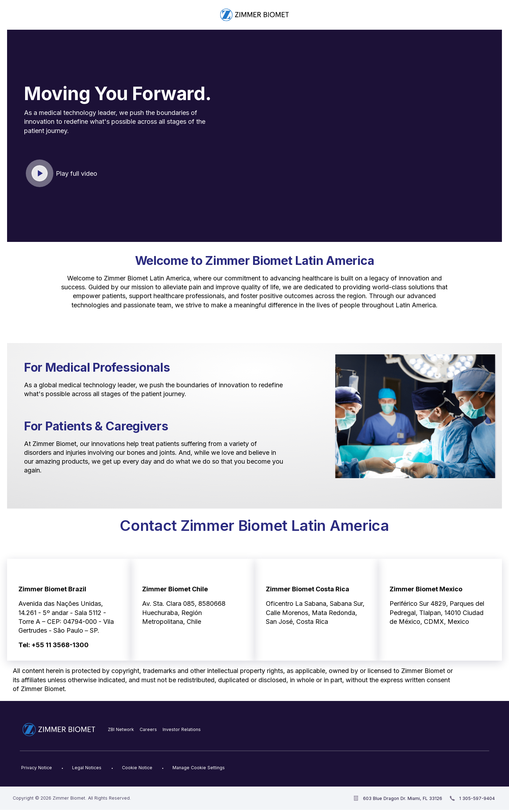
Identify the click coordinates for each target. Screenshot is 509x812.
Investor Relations (182, 729)
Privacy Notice (37, 768)
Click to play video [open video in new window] (40, 174)
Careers (148, 729)
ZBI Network (121, 729)
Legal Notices (87, 768)
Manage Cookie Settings (199, 768)
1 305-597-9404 (477, 798)
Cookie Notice (137, 768)
